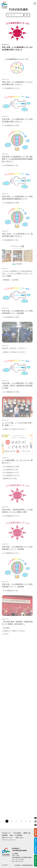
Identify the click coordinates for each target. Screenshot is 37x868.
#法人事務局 (15, 282)
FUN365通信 (17, 833)
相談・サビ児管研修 (16, 835)
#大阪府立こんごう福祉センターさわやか (14, 354)
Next (30, 821)
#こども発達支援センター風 (10, 167)
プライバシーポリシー (9, 840)
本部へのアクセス (7, 838)
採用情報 (5, 835)
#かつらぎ (6, 636)
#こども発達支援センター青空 (11, 128)
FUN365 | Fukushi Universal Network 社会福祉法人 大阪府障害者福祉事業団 (4, 5)
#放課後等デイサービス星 (10, 481)
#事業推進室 (6, 282)
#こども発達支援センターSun (11, 475)
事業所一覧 (27, 833)
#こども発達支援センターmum (11, 90)
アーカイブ (5, 865)
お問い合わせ (19, 838)
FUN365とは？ (6, 833)
